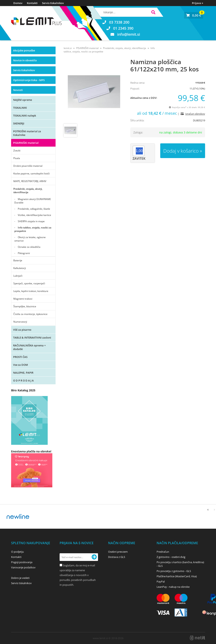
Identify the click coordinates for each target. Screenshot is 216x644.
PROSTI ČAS (20, 357)
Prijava (198, 3)
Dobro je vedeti (20, 578)
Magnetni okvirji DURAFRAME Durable (33, 201)
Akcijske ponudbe (24, 50)
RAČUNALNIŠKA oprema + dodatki (29, 347)
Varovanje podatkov (23, 567)
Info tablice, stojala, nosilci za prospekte (33, 229)
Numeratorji (20, 322)
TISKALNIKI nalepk (25, 116)
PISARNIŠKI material (26, 143)
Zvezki (17, 151)
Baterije (18, 260)
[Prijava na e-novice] (94, 557)
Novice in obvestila (25, 60)
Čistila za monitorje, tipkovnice (30, 314)
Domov (18, 3)
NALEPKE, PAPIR (23, 373)
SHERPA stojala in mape (31, 221)
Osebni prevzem (118, 552)
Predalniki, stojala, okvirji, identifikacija (28, 191)
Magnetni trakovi (23, 299)
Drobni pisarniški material (28, 166)
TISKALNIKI (20, 108)
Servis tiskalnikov (53, 3)
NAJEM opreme (23, 100)
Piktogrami (24, 253)
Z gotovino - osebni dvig (171, 557)
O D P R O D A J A (23, 380)
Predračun (163, 552)
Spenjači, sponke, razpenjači (29, 283)
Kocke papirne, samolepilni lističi (32, 174)
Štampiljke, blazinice (25, 306)
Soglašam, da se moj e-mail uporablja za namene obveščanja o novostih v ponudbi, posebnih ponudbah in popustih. (78, 575)
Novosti (18, 90)
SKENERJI (19, 123)
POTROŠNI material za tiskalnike (27, 133)
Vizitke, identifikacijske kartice (34, 215)
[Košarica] (194, 15)
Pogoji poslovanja (22, 562)
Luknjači (18, 276)
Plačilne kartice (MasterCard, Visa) (177, 576)
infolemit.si (129, 34)
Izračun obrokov (195, 114)
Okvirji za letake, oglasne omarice (30, 239)
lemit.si (68, 48)
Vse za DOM (21, 365)
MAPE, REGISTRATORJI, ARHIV (30, 181)
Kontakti (32, 3)
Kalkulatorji (20, 268)
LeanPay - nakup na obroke (173, 587)
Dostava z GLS (117, 557)
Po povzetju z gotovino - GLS (174, 571)
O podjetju (17, 552)
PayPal (161, 581)
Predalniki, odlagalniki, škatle (34, 209)
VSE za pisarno (22, 330)
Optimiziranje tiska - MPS (29, 80)
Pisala (17, 158)
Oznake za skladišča (29, 247)
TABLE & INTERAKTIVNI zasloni (32, 338)
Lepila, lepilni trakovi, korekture (31, 291)
